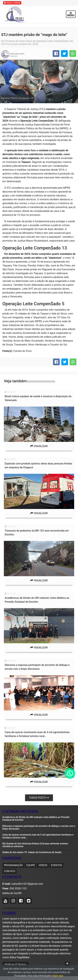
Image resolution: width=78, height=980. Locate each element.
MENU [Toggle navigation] (71, 14)
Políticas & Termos (15, 964)
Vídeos (43, 865)
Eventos (56, 865)
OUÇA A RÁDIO (12, 3)
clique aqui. (58, 976)
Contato (10, 871)
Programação (13, 865)
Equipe (31, 865)
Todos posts (39, 798)
